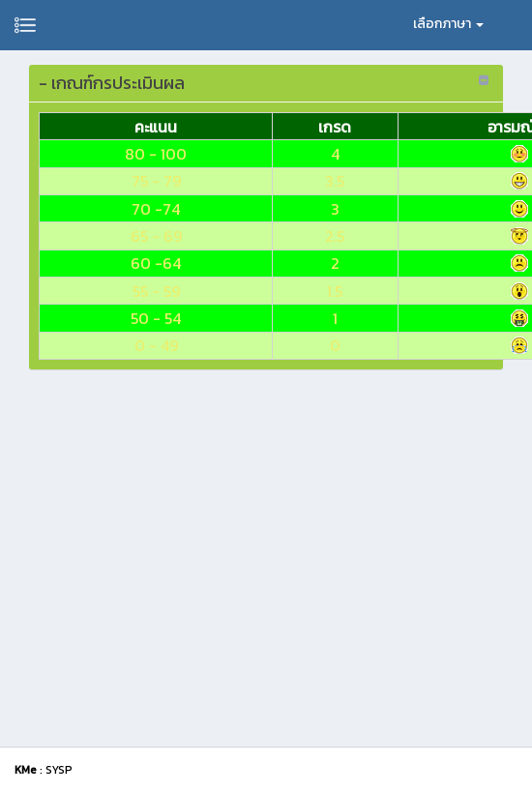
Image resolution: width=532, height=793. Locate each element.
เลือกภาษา (448, 24)
